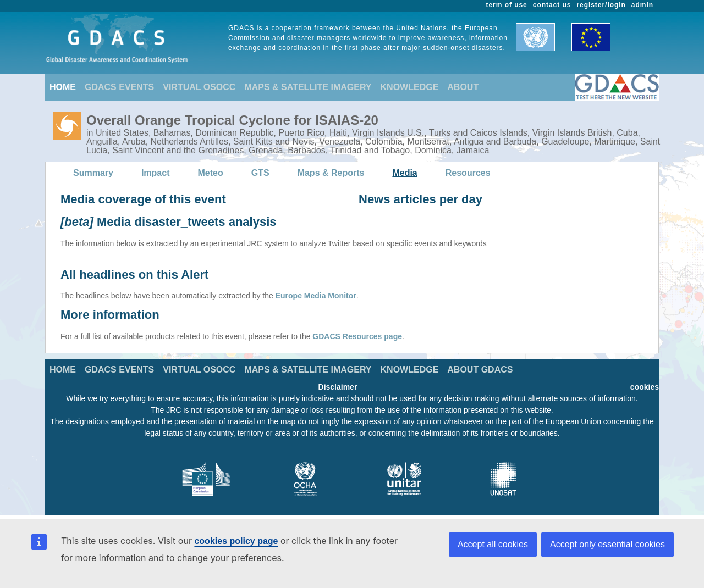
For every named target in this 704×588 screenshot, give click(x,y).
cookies (645, 387)
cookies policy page (236, 541)
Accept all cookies (493, 544)
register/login (601, 5)
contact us (552, 5)
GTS (260, 173)
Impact (156, 173)
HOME (63, 87)
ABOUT (463, 87)
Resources (468, 173)
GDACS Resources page (357, 336)
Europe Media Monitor (316, 296)
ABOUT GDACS (480, 370)
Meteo (211, 173)
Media (405, 173)
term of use (507, 5)
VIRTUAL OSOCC (199, 87)
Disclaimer (338, 387)
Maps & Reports (331, 173)
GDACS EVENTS (119, 87)
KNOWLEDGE (410, 87)
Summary (93, 173)
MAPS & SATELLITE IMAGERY (308, 87)
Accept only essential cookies (607, 544)
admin (642, 5)
